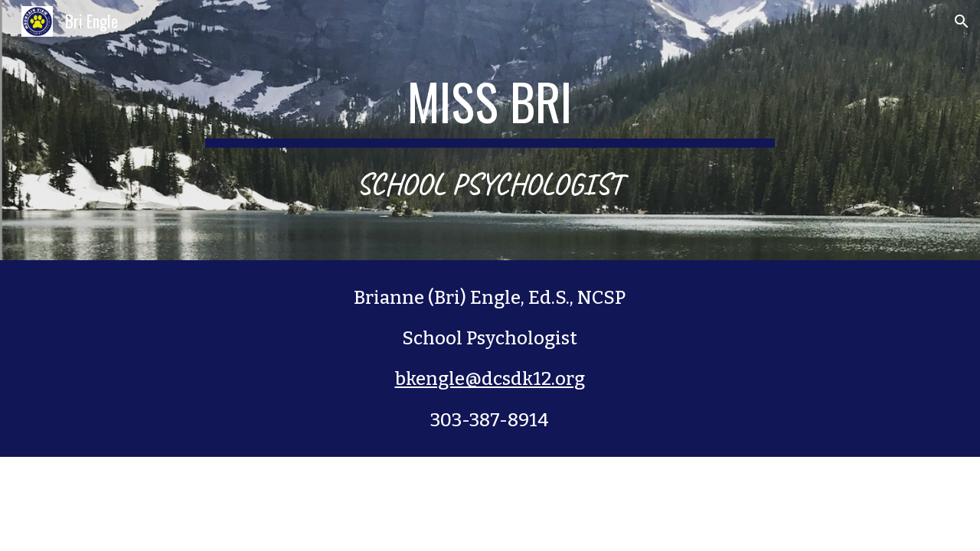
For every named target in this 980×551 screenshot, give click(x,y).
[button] (962, 21)
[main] (490, 130)
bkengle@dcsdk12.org (490, 379)
